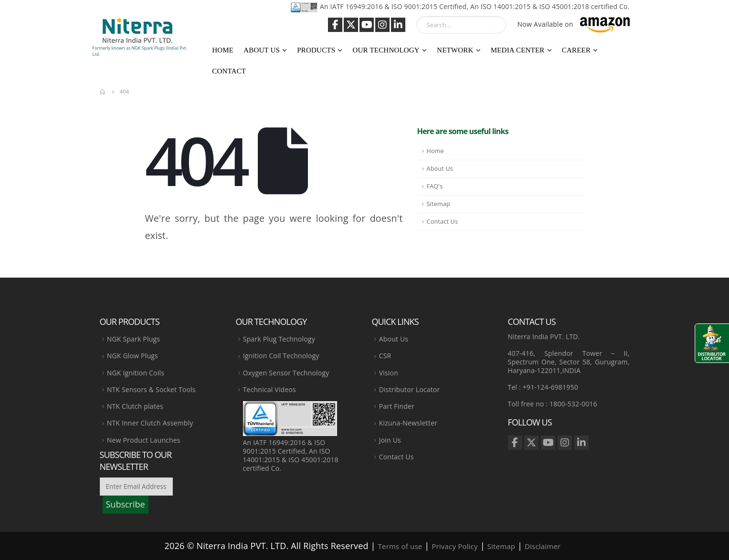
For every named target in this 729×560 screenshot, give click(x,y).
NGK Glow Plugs (132, 356)
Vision (389, 373)
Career (576, 50)
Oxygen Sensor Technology (286, 373)
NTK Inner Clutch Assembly (150, 423)
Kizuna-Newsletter (408, 423)
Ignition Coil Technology (281, 356)
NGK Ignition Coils (136, 373)
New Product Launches (144, 440)
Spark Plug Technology (279, 339)
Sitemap (438, 204)
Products (316, 50)
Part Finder (397, 406)
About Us (262, 50)
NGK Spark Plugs (133, 339)
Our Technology (386, 50)
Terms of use (400, 546)
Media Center (518, 50)
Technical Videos (269, 389)
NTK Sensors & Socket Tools (151, 389)
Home (223, 50)
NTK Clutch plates (135, 406)
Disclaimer (543, 546)
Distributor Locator (410, 389)
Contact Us (443, 222)
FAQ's (435, 186)
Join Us (390, 440)
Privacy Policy (454, 546)
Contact (229, 71)
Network (455, 50)
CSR (385, 356)
